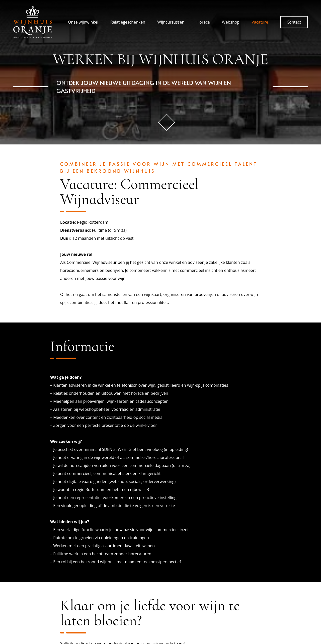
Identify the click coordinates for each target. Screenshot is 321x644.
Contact (294, 22)
